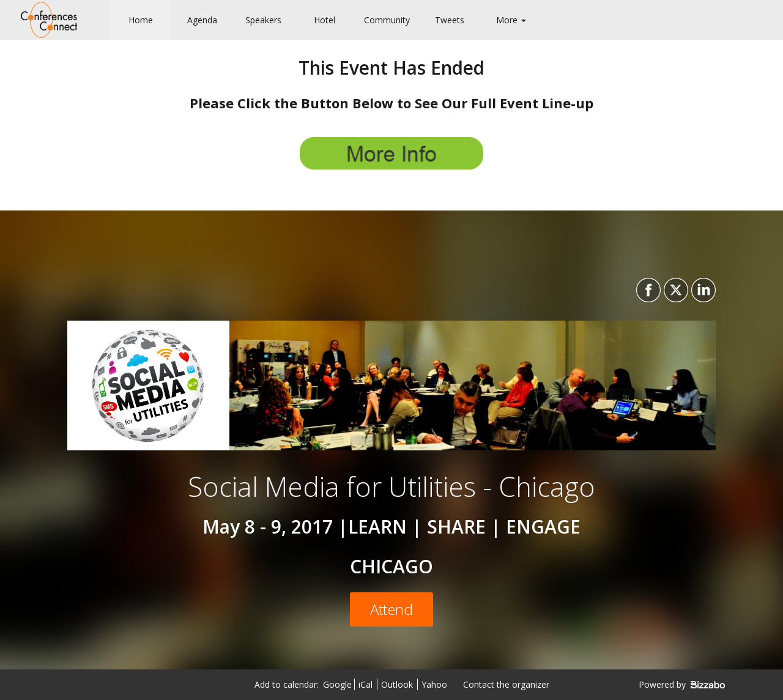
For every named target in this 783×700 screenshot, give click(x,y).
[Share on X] (674, 290)
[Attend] (391, 609)
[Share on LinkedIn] (702, 290)
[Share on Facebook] (647, 290)
